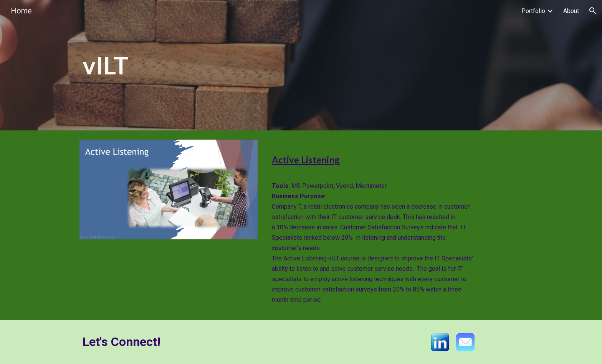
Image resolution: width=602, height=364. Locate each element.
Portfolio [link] (533, 11)
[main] (225, 65)
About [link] (571, 11)
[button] (593, 11)
